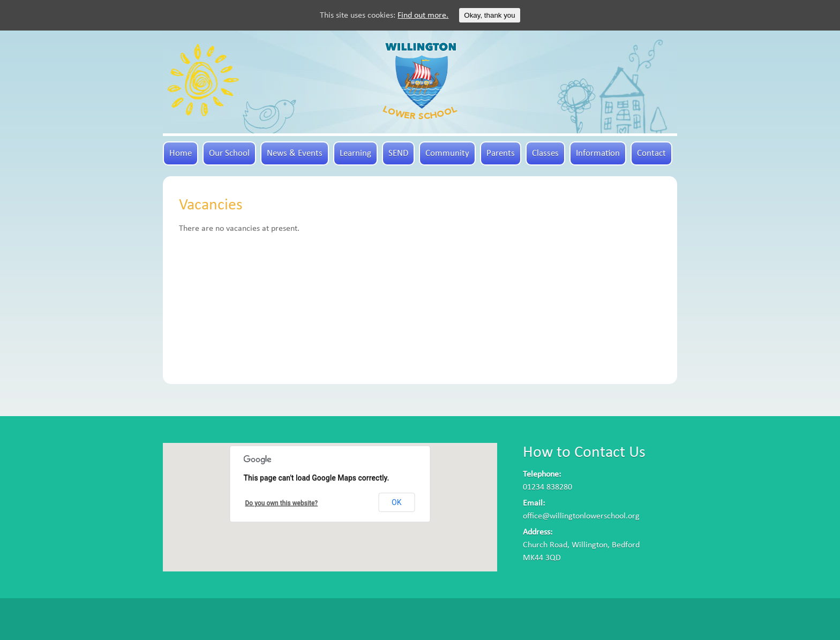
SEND (398, 153)
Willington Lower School (420, 81)
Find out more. (423, 16)
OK (396, 502)
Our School (229, 153)
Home (181, 153)
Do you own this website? (282, 503)
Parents (501, 153)
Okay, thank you (489, 15)
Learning (355, 153)
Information (598, 153)
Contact (651, 153)
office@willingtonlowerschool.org (581, 516)
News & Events (295, 153)
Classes (545, 153)
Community (447, 153)
